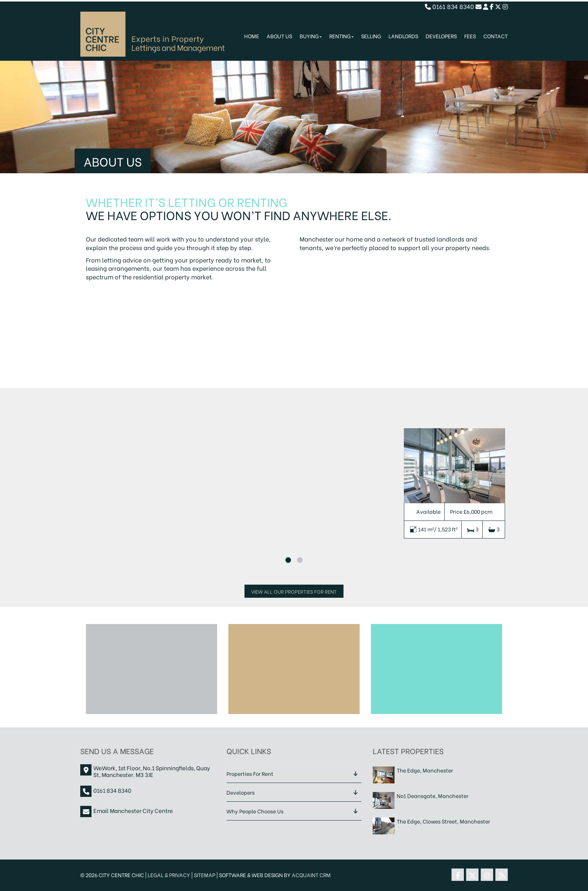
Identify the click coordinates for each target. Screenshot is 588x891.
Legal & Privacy (169, 875)
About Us (279, 36)
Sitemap (205, 875)
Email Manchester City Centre (133, 810)
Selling (371, 36)
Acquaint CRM (311, 875)
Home (252, 36)
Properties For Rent (250, 773)
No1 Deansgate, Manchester (433, 796)
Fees (470, 36)
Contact (496, 36)
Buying (311, 36)
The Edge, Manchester (425, 770)
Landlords (403, 36)
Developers (441, 36)
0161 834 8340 (449, 6)
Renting (341, 36)
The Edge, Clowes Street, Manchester (443, 821)
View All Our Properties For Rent (294, 591)
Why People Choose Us (255, 811)
